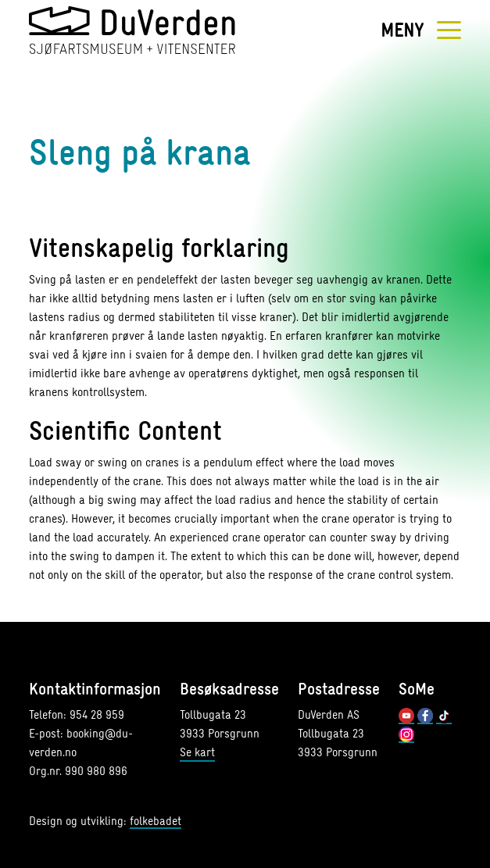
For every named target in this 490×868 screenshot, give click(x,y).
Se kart (197, 752)
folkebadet (156, 822)
